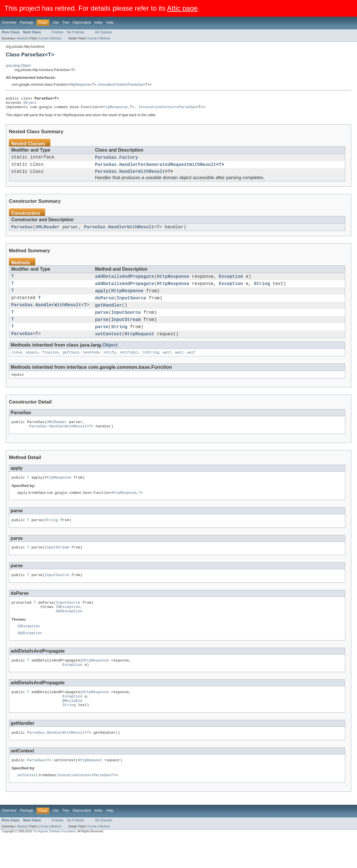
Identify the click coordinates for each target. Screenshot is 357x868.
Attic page (183, 8)
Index (98, 22)
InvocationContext (112, 85)
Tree (66, 22)
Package (27, 22)
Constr (43, 38)
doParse (104, 307)
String (262, 291)
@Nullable (72, 729)
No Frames (76, 32)
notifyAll (129, 367)
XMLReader (47, 233)
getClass (71, 367)
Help (110, 22)
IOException (68, 629)
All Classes (104, 32)
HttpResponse (80, 85)
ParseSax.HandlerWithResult (130, 177)
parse (102, 324)
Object (30, 104)
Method (56, 38)
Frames (57, 32)
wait (167, 367)
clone (17, 367)
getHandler (108, 316)
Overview (9, 22)
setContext (108, 348)
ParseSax (136, 85)
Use (56, 22)
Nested (22, 38)
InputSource (131, 307)
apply (102, 299)
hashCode (91, 367)
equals (32, 367)
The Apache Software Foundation (54, 863)
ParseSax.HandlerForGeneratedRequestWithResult (155, 169)
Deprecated (82, 22)
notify (110, 367)
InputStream (126, 332)
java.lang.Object (18, 66)
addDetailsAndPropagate (125, 283)
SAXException (69, 634)
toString (151, 367)
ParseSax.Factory (117, 160)
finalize (50, 367)
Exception (231, 283)
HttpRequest (139, 348)
